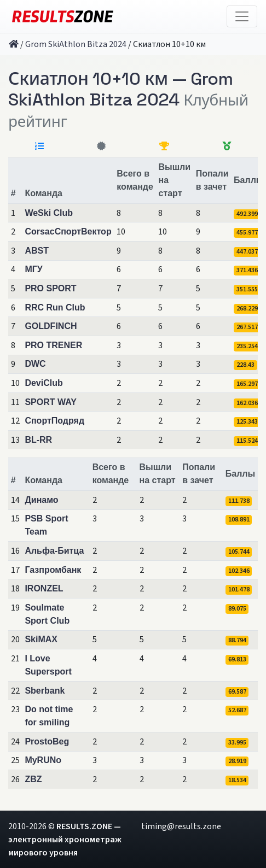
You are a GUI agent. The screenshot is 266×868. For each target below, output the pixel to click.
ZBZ (33, 779)
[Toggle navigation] (242, 16)
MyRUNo (43, 760)
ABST (37, 251)
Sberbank (45, 691)
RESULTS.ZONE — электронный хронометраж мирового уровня (65, 840)
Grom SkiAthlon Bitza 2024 (76, 44)
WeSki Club (49, 213)
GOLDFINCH (51, 326)
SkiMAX (41, 639)
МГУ (33, 269)
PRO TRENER (53, 345)
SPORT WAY (51, 402)
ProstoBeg (47, 741)
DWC (35, 364)
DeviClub (44, 383)
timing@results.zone (181, 826)
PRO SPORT (50, 288)
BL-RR (38, 440)
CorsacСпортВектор (68, 231)
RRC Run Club (55, 307)
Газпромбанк (53, 570)
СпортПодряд (54, 421)
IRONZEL (44, 588)
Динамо (41, 500)
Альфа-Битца (54, 551)
